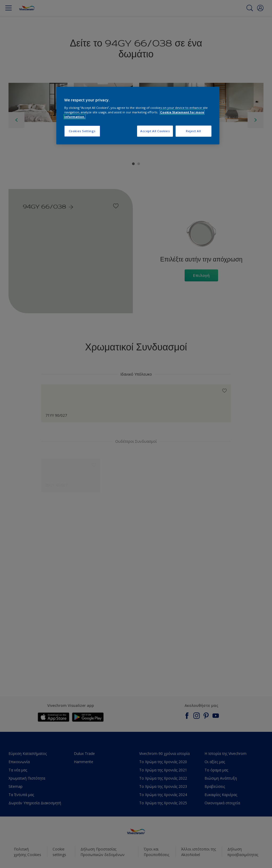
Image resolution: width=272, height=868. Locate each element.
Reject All (194, 131)
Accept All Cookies (155, 131)
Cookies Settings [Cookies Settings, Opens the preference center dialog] (82, 131)
